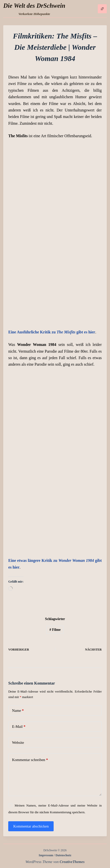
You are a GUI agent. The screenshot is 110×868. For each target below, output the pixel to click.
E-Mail (19, 727)
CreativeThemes (72, 862)
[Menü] (102, 9)
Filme (55, 630)
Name (18, 711)
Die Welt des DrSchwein (34, 6)
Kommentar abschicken (31, 826)
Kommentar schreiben (30, 760)
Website (18, 743)
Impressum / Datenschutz (55, 855)
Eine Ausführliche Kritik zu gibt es (52, 332)
